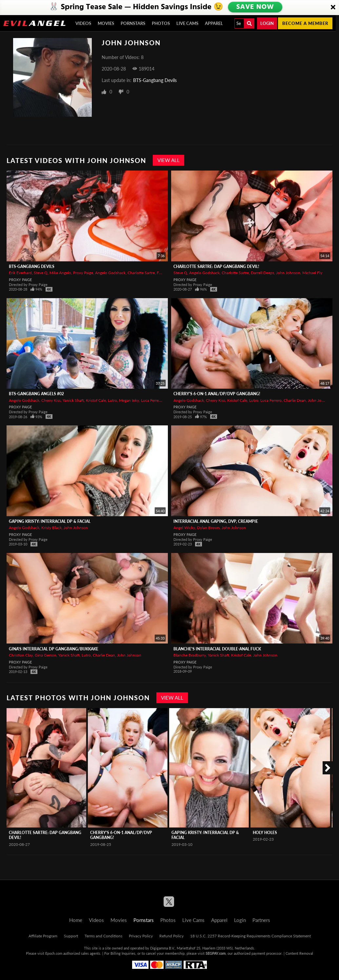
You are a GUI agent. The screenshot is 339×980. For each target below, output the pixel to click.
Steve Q (41, 273)
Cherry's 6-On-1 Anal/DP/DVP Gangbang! (217, 394)
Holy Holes (265, 833)
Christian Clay (21, 655)
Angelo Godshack (110, 273)
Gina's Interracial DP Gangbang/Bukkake (54, 649)
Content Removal (299, 953)
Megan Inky (129, 400)
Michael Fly (312, 273)
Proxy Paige (83, 273)
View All (169, 160)
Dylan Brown (208, 528)
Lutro (112, 400)
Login (267, 23)
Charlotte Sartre (141, 273)
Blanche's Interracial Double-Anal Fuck (217, 649)
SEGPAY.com (216, 953)
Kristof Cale (96, 400)
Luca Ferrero (152, 400)
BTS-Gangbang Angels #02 (36, 394)
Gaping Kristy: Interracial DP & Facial (50, 521)
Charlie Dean (295, 400)
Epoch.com (54, 953)
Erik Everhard (20, 273)
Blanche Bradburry (190, 655)
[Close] (333, 8)
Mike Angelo (60, 273)
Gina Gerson (46, 655)
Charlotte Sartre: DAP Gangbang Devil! (216, 266)
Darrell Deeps (262, 273)
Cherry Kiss (51, 400)
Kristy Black (51, 528)
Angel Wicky (184, 528)
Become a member (305, 23)
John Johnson (288, 273)
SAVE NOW (255, 7)
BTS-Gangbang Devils (155, 80)
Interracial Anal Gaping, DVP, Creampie (216, 521)
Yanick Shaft (73, 400)
